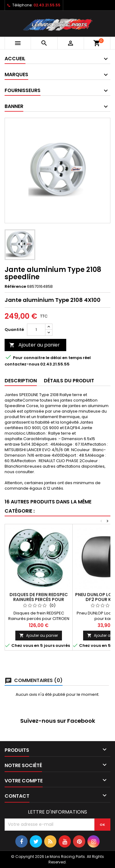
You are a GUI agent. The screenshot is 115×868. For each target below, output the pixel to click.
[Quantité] (36, 330)
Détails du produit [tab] (69, 381)
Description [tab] (21, 381)
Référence (15, 287)
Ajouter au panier (34, 345)
